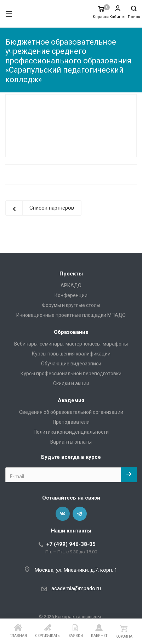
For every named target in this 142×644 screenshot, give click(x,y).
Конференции (71, 295)
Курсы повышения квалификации (71, 354)
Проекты (71, 274)
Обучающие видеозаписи (71, 364)
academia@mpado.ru (76, 588)
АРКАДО (71, 285)
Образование (71, 332)
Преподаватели (71, 422)
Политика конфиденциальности (71, 432)
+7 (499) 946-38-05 (71, 544)
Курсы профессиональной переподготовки (71, 374)
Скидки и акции (71, 383)
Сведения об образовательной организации (71, 412)
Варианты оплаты (71, 442)
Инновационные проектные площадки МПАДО (71, 315)
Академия (71, 400)
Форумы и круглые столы (71, 305)
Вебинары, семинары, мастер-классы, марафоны (71, 344)
